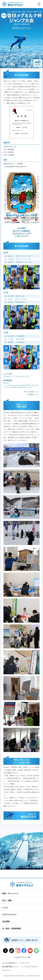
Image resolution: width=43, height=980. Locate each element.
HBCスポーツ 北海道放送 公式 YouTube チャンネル (21, 232)
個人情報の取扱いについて (11, 967)
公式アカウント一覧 (22, 957)
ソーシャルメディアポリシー (30, 967)
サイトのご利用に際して (10, 963)
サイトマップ (6, 970)
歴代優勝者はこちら (33, 394)
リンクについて (24, 963)
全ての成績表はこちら (31, 392)
